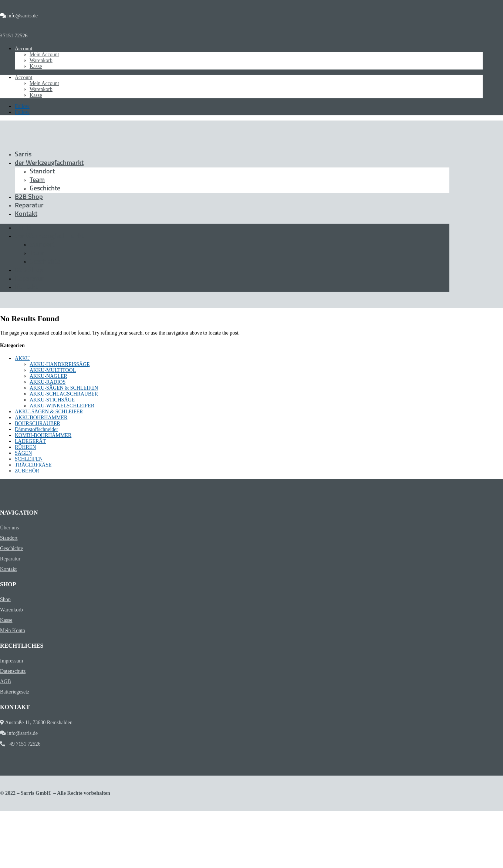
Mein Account (44, 55)
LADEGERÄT (30, 441)
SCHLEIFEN (29, 459)
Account (23, 49)
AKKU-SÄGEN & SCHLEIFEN (64, 388)
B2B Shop (29, 197)
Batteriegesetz (15, 692)
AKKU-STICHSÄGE (52, 400)
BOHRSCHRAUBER (38, 423)
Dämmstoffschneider (36, 429)
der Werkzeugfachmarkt (49, 163)
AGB (6, 681)
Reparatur (29, 206)
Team (37, 180)
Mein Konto (13, 630)
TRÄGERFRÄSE (33, 465)
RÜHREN (26, 447)
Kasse (36, 66)
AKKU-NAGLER (48, 376)
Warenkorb (41, 60)
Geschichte (45, 189)
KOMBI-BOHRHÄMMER (43, 435)
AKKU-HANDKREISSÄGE (60, 364)
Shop (5, 599)
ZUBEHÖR (27, 471)
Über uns (9, 528)
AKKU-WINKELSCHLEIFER (62, 406)
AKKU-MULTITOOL (53, 370)
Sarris (23, 155)
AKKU (22, 358)
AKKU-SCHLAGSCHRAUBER (64, 394)
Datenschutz (13, 671)
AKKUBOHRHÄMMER (41, 418)
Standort (42, 172)
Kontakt (26, 214)
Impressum (11, 661)
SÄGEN (23, 453)
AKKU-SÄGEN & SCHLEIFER (49, 412)
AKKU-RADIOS (48, 382)
